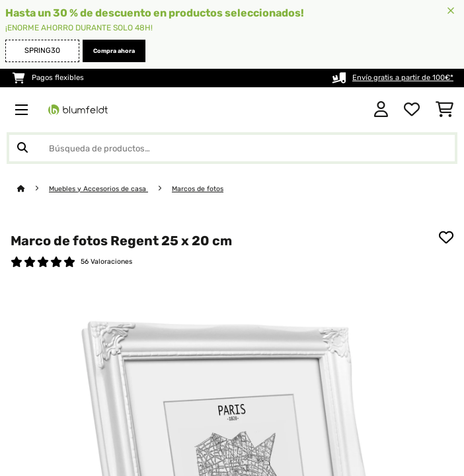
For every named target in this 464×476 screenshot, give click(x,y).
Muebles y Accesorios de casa (98, 189)
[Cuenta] (381, 110)
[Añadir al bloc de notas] (446, 237)
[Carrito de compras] (445, 110)
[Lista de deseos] (412, 110)
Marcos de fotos (198, 189)
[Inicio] (33, 189)
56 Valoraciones (106, 261)
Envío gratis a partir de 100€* (403, 78)
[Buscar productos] (232, 148)
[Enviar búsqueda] (22, 148)
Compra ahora (114, 51)
